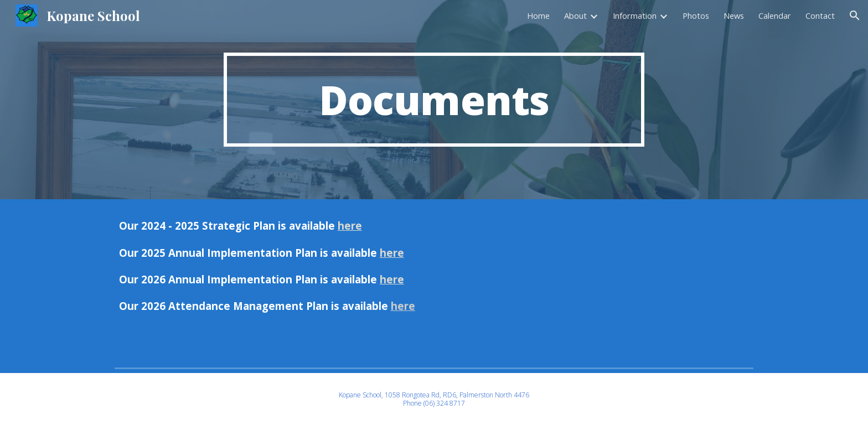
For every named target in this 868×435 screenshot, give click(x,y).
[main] (434, 100)
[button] (855, 15)
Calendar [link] (775, 15)
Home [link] (538, 15)
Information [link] (635, 15)
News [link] (734, 15)
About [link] (575, 15)
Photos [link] (696, 15)
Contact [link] (820, 15)
